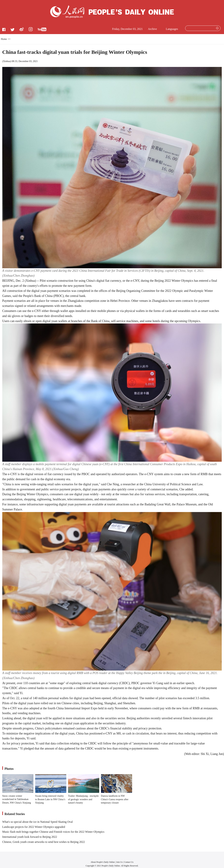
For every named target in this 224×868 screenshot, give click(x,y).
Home (4, 39)
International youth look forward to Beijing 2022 (30, 837)
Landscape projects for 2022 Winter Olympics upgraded (34, 827)
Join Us (120, 862)
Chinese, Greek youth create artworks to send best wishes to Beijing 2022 (44, 842)
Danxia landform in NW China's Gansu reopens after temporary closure (115, 799)
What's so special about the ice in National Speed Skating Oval (38, 822)
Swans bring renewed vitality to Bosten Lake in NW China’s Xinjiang (50, 799)
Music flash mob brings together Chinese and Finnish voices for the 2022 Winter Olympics (53, 832)
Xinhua (7, 61)
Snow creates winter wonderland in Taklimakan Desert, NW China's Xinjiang (17, 799)
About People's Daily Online (103, 862)
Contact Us (129, 862)
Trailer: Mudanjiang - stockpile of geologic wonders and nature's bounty (83, 799)
